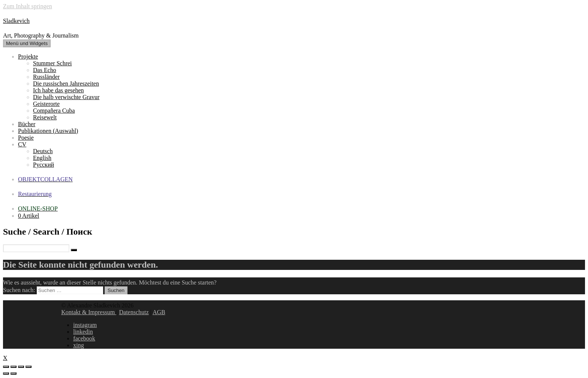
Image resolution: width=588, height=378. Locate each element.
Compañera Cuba (54, 111)
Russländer (46, 77)
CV (22, 144)
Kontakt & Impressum (89, 312)
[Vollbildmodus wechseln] (21, 367)
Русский (43, 165)
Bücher (27, 124)
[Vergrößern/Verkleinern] (28, 367)
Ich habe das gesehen (58, 90)
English (42, 158)
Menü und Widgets (27, 43)
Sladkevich (16, 21)
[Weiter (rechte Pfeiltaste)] (13, 373)
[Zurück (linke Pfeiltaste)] (6, 373)
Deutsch (43, 151)
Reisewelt (45, 117)
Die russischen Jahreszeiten (66, 84)
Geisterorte (46, 104)
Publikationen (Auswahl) (48, 131)
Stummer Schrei (52, 63)
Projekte (28, 56)
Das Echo (45, 70)
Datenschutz (134, 312)
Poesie (26, 138)
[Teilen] (13, 367)
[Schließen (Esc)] (6, 367)
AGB (159, 312)
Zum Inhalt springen (28, 6)
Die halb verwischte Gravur (66, 97)
